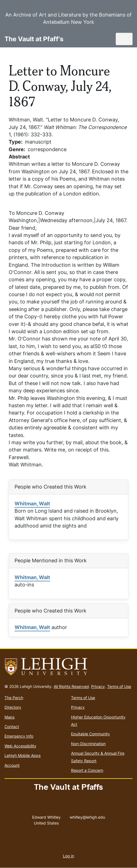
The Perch (14, 698)
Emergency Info (19, 736)
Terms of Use (119, 686)
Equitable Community (90, 734)
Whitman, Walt (32, 504)
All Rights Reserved (71, 686)
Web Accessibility (20, 746)
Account (12, 765)
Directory (13, 707)
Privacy (98, 686)
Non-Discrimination (88, 744)
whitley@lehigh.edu (87, 816)
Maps (10, 717)
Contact (12, 727)
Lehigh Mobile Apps (23, 755)
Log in (68, 856)
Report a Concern (87, 770)
